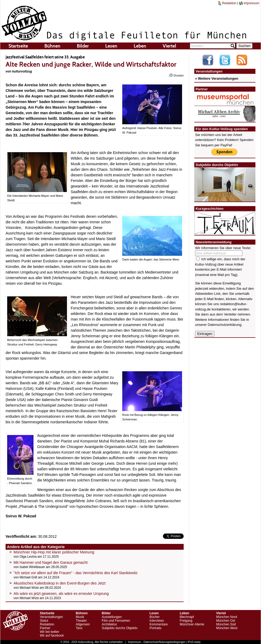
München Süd (226, 624)
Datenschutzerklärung (225, 325)
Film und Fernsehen (116, 621)
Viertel (169, 46)
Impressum (249, 3)
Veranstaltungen (51, 617)
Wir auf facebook (52, 636)
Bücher (154, 617)
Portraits (155, 628)
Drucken (176, 75)
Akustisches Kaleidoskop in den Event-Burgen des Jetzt (60, 583)
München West (227, 628)
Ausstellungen (112, 617)
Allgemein (83, 624)
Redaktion (227, 3)
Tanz (79, 628)
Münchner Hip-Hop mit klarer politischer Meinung (54, 552)
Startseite (18, 46)
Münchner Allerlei (192, 624)
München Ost (226, 621)
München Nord (227, 617)
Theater (81, 621)
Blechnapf (187, 617)
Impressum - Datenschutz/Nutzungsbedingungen (157, 642)
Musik (80, 617)
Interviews (157, 621)
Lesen (111, 46)
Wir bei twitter (50, 632)
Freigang (186, 621)
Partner (45, 628)
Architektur (109, 624)
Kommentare (159, 624)
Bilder (83, 46)
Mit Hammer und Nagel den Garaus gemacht (51, 562)
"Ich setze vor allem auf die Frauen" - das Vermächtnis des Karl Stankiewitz (76, 573)
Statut (44, 621)
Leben (140, 46)
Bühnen (52, 46)
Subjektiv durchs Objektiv (120, 628)
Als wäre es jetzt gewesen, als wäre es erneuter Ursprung (61, 594)
